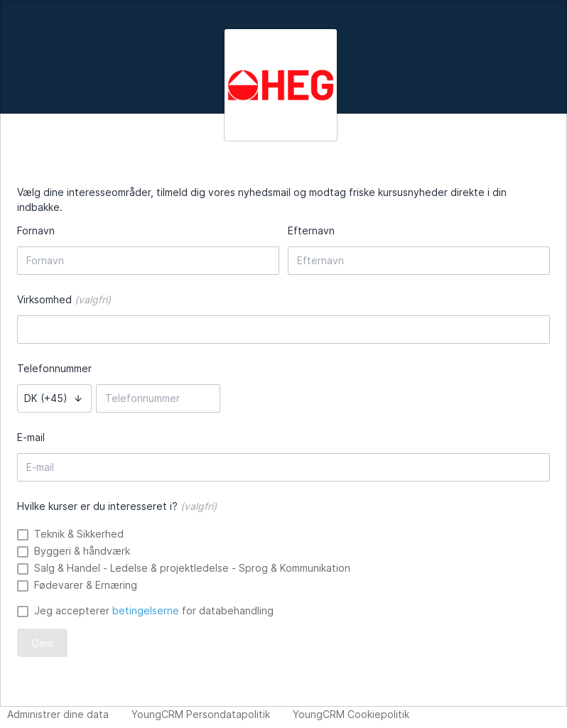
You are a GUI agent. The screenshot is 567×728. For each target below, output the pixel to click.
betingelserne (146, 610)
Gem (42, 643)
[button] (54, 398)
